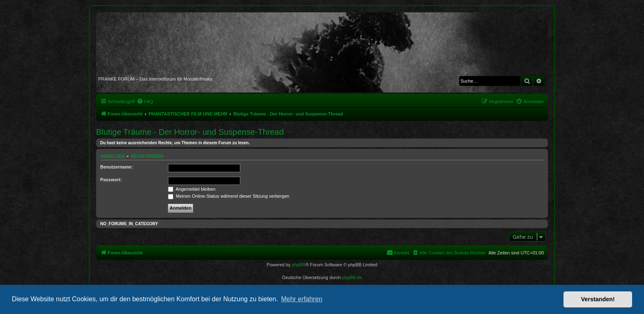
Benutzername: (116, 167)
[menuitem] (145, 102)
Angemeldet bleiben (192, 189)
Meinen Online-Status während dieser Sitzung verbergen (229, 196)
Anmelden (113, 156)
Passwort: (111, 180)
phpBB (298, 265)
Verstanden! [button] (598, 299)
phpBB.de (352, 277)
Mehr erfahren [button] (302, 299)
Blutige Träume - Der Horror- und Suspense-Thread (190, 132)
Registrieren (147, 156)
